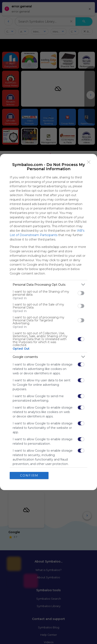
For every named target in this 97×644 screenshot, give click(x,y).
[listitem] (48, 285)
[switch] (81, 293)
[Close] (89, 162)
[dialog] (48, 322)
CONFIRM (29, 475)
